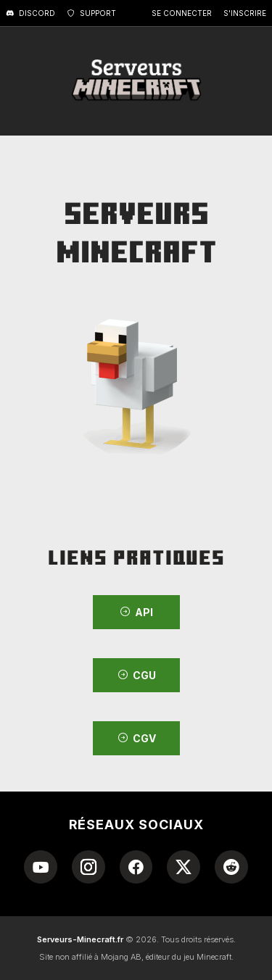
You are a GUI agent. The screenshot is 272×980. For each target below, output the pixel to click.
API (136, 612)
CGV (136, 738)
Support (91, 13)
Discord (30, 13)
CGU (136, 675)
